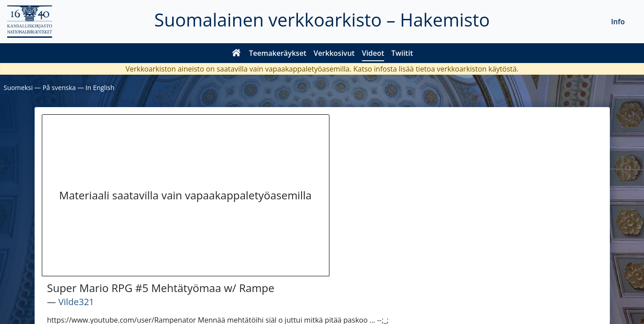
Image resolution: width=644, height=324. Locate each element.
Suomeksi (18, 88)
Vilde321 (76, 302)
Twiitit (402, 53)
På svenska (59, 88)
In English (100, 88)
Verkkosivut (334, 53)
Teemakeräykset (278, 53)
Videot (373, 53)
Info (618, 22)
